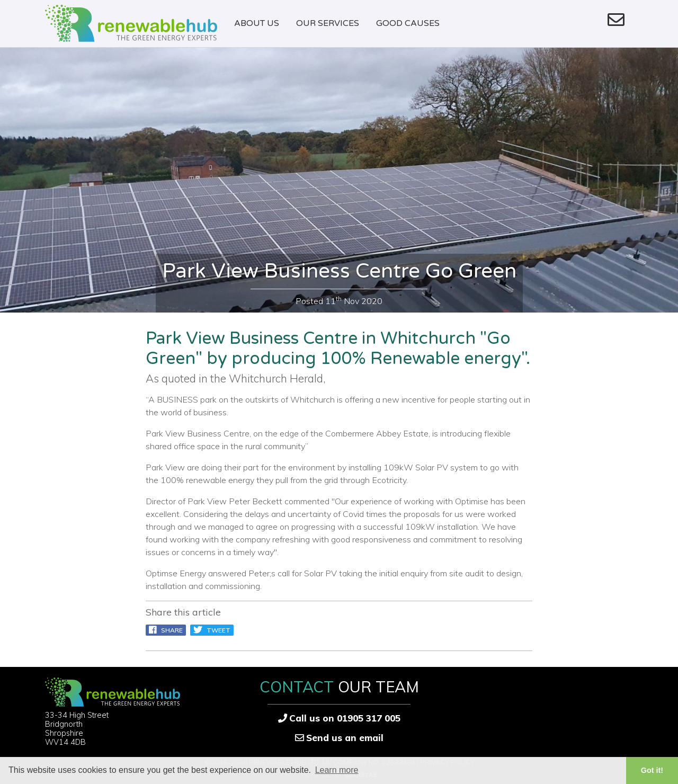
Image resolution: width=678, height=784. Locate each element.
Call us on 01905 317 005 (345, 718)
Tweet (212, 630)
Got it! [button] (652, 770)
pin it (257, 630)
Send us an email (345, 738)
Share (166, 630)
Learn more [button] (337, 770)
